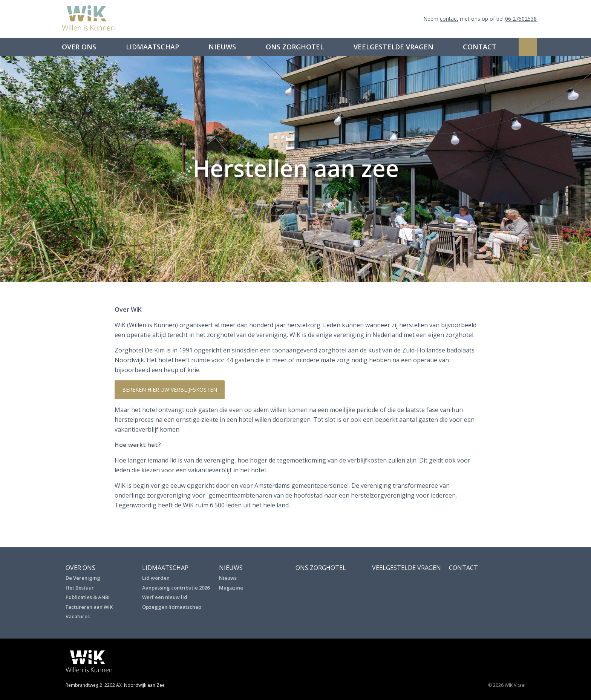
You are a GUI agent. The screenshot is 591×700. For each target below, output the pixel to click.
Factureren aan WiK (89, 607)
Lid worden (156, 578)
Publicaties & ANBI (88, 597)
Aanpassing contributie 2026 (176, 588)
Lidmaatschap (152, 47)
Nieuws (222, 47)
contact (449, 19)
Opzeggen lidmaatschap (172, 607)
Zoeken (528, 47)
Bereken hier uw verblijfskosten (170, 390)
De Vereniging (83, 578)
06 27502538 (521, 19)
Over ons (79, 47)
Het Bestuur (80, 588)
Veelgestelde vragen (393, 47)
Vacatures (78, 616)
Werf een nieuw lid (165, 597)
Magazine (231, 588)
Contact (480, 47)
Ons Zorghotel (295, 47)
